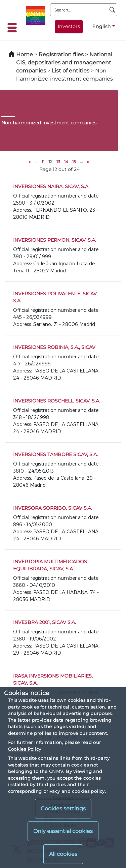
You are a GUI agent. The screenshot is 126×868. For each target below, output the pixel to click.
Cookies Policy (25, 749)
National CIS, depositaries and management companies (64, 63)
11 (43, 162)
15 (74, 162)
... (36, 162)
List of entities (71, 71)
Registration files (61, 54)
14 (66, 162)
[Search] (112, 10)
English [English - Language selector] (102, 26)
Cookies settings (63, 809)
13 (58, 162)
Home (25, 54)
